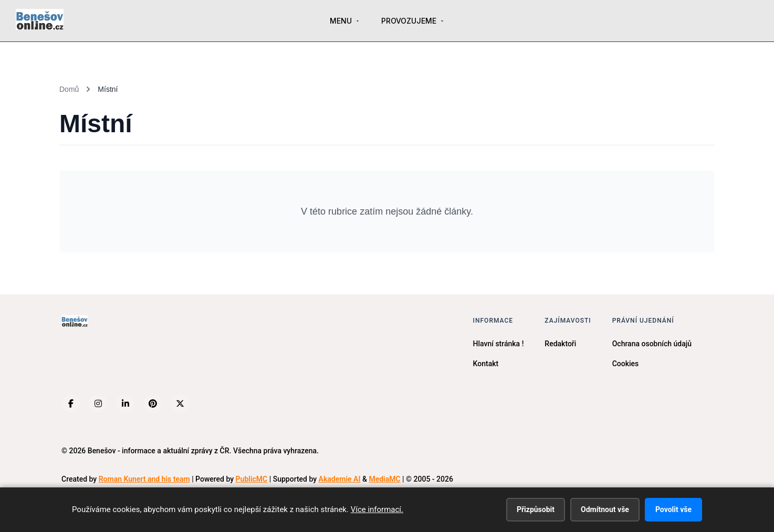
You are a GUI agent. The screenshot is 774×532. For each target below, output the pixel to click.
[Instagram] (98, 403)
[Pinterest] (153, 403)
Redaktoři (560, 344)
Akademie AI (340, 479)
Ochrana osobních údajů (652, 344)
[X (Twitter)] (180, 403)
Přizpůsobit (536, 509)
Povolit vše (673, 509)
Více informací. (377, 509)
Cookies (626, 364)
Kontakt (486, 364)
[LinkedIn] (125, 403)
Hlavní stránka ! (499, 344)
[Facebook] (71, 403)
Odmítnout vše (605, 509)
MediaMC (384, 479)
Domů (69, 89)
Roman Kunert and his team (144, 479)
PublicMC (252, 479)
